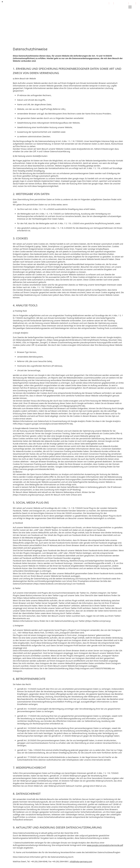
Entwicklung (35, 8)
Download (69, 8)
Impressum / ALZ (121, 3)
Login (132, 3)
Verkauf (58, 8)
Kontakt (100, 8)
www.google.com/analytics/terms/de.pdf (105, 845)
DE (107, 3)
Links (78, 8)
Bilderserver (88, 8)
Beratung (47, 8)
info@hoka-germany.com (81, 861)
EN (111, 3)
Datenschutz (112, 6)
